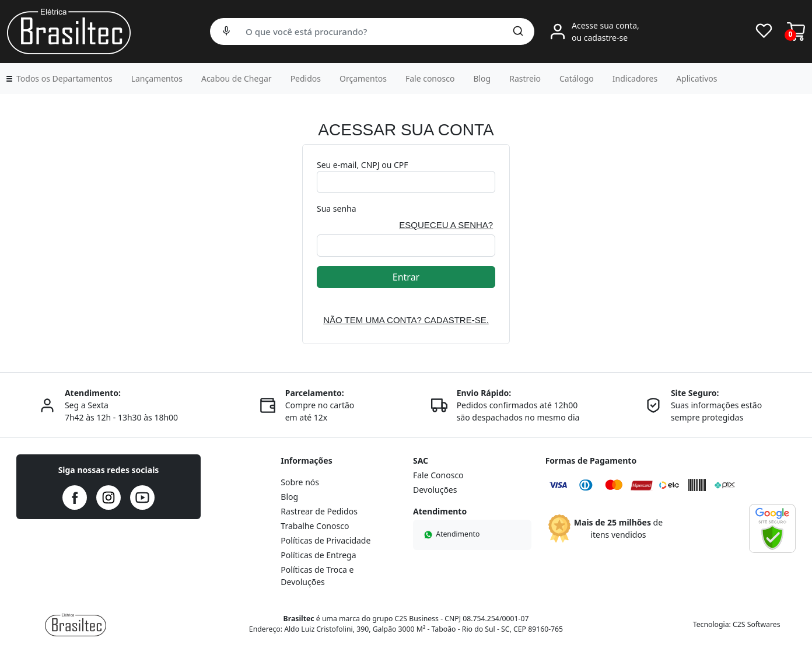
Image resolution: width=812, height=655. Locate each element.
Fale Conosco (438, 475)
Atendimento (451, 534)
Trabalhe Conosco (315, 526)
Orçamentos (363, 78)
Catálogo (577, 78)
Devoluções (435, 490)
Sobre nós (300, 482)
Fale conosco (430, 78)
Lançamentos (157, 78)
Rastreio (525, 78)
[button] (59, 78)
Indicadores (635, 78)
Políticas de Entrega (318, 555)
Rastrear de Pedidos (319, 511)
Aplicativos (696, 78)
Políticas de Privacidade (325, 540)
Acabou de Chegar (237, 78)
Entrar (406, 277)
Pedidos (306, 78)
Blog (482, 78)
